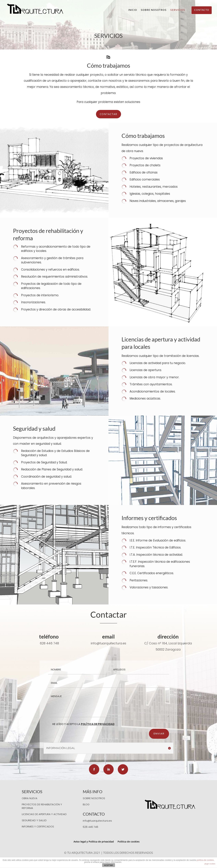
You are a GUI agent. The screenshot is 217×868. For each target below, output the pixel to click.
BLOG (86, 804)
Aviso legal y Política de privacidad (94, 842)
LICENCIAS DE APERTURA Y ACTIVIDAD (44, 814)
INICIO (133, 10)
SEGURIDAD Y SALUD (34, 820)
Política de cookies (129, 842)
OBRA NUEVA (30, 798)
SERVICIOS (178, 10)
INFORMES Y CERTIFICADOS (38, 826)
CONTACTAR (109, 114)
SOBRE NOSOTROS (154, 10)
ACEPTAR (108, 865)
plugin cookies (210, 864)
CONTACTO (202, 10)
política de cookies (205, 860)
